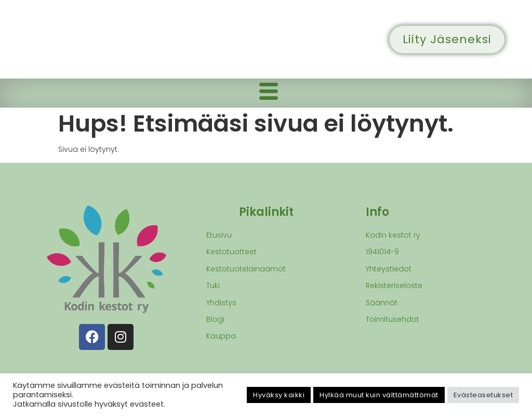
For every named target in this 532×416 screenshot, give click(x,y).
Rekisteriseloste (394, 285)
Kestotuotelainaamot (246, 269)
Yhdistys (221, 303)
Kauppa (221, 336)
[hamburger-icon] (269, 93)
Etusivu (219, 235)
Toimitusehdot (393, 319)
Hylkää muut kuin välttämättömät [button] (379, 395)
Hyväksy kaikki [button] (279, 395)
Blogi (215, 319)
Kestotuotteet (231, 252)
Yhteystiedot (389, 269)
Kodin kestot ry (393, 235)
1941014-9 (382, 252)
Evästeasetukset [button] (483, 395)
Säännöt (382, 303)
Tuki (213, 285)
